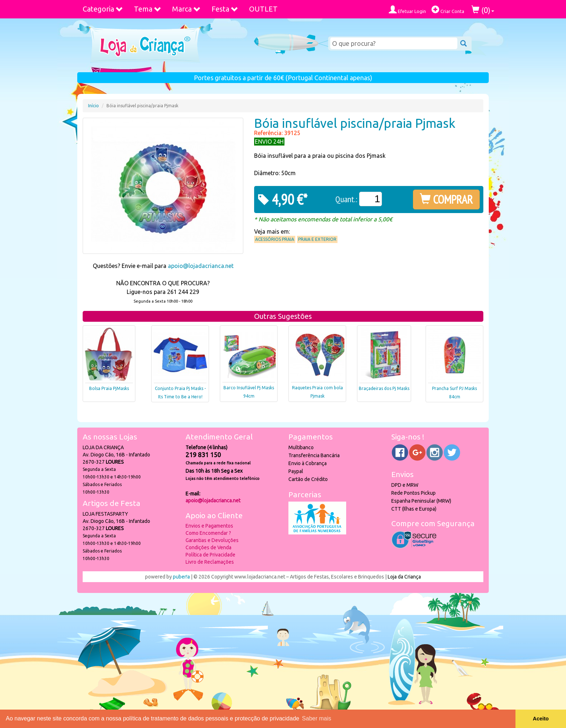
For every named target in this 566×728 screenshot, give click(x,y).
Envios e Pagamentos (209, 526)
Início (93, 106)
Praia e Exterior (317, 239)
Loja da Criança (404, 577)
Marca (186, 9)
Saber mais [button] (317, 718)
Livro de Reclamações (210, 562)
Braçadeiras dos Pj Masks (384, 388)
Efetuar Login (407, 10)
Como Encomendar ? (208, 533)
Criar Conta (448, 10)
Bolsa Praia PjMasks (109, 388)
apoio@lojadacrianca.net (201, 266)
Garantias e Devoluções (212, 540)
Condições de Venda (208, 547)
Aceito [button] (541, 719)
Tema (148, 9)
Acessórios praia (275, 239)
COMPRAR (446, 199)
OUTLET (263, 9)
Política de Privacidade (210, 555)
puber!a (181, 577)
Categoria (103, 9)
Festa (225, 9)
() (483, 10)
